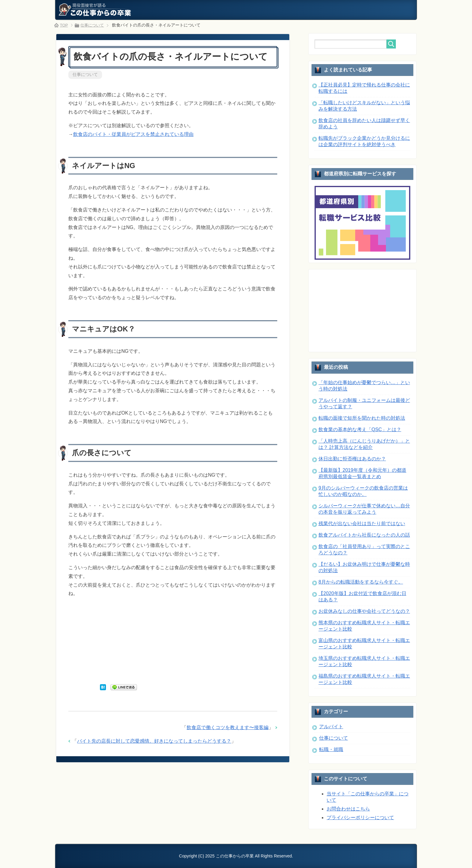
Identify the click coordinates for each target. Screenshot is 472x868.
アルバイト (331, 727)
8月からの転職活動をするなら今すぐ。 (361, 582)
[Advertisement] (173, 641)
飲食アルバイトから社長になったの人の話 (364, 535)
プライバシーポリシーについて (360, 818)
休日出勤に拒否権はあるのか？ (352, 459)
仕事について (85, 75)
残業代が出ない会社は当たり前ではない (362, 523)
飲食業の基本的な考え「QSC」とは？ (360, 429)
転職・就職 (331, 749)
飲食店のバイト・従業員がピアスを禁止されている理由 (133, 135)
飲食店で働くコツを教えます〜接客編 (228, 728)
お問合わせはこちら (348, 809)
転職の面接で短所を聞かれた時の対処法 (362, 418)
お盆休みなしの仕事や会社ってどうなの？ (364, 611)
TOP (64, 25)
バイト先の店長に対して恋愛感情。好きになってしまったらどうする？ (154, 742)
